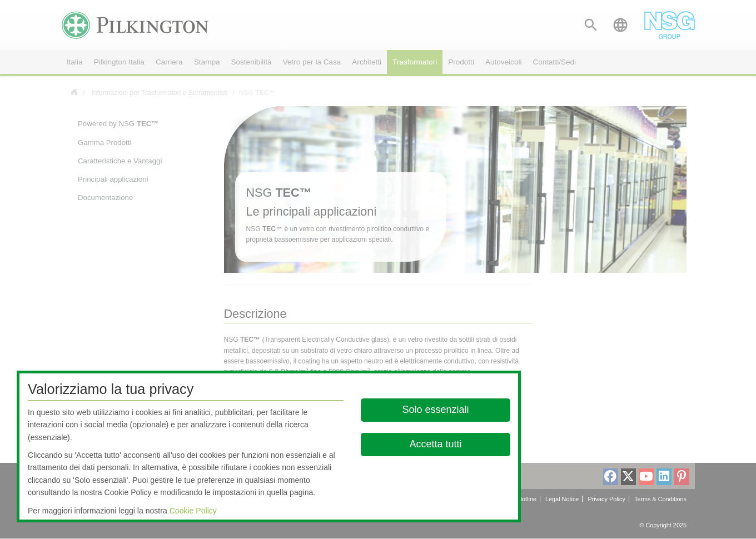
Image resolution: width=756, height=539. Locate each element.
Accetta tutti (435, 444)
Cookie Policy (193, 511)
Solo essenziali (435, 410)
